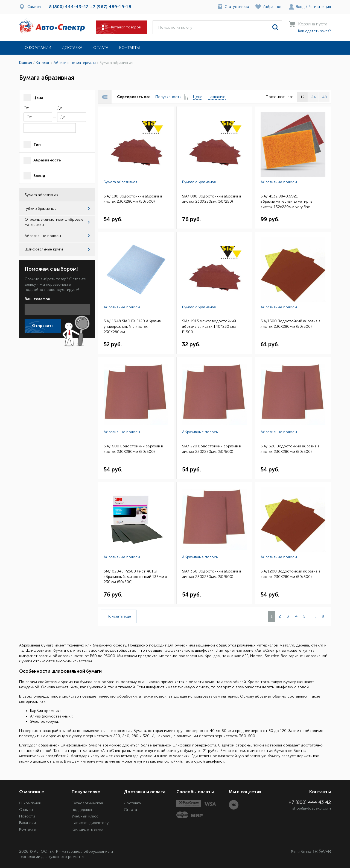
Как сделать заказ (87, 829)
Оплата (101, 48)
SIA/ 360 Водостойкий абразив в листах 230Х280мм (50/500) (212, 574)
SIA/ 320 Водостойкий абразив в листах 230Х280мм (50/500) (290, 449)
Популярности (171, 97)
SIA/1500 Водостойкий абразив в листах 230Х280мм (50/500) (291, 324)
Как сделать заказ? (314, 31)
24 (313, 97)
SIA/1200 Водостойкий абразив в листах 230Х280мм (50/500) (291, 574)
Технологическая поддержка (87, 806)
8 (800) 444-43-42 (69, 7)
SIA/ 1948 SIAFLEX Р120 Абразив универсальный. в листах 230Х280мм (132, 326)
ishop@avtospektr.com (311, 808)
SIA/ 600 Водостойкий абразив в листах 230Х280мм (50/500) (133, 449)
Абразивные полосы (57, 236)
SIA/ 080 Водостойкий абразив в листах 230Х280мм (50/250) (212, 199)
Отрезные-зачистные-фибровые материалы (57, 222)
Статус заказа (237, 7)
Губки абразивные (57, 209)
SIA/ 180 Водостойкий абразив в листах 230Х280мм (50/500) (133, 199)
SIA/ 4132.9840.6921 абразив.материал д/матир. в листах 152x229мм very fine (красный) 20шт (286, 202)
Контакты (129, 48)
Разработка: (311, 851)
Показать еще (119, 616)
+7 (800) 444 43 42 (310, 802)
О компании (38, 48)
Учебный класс (85, 816)
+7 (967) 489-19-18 (110, 7)
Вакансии (27, 823)
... (315, 616)
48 (324, 97)
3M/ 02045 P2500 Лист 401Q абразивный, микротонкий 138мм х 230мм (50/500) (135, 577)
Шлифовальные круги (57, 249)
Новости (27, 816)
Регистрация (320, 7)
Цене (198, 97)
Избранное (272, 7)
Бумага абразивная (120, 182)
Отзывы (26, 810)
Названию (217, 97)
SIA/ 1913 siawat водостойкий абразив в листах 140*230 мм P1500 (209, 326)
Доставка (72, 48)
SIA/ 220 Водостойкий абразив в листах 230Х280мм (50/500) (212, 449)
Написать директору (90, 823)
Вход (300, 7)
